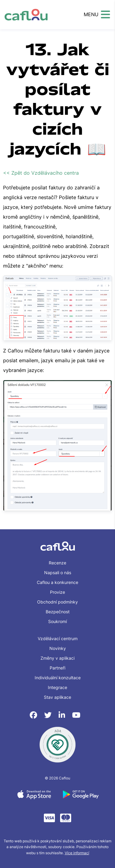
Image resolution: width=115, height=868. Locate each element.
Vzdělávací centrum (58, 638)
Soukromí (57, 621)
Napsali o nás (58, 573)
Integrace (57, 687)
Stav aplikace (57, 697)
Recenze (57, 563)
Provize (57, 592)
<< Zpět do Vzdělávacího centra (41, 173)
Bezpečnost (58, 612)
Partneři (57, 668)
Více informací (77, 853)
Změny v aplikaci (57, 658)
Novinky (58, 648)
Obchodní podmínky (57, 602)
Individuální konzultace (58, 678)
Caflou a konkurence (57, 582)
